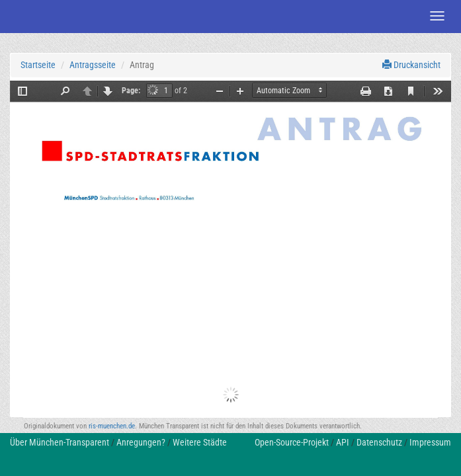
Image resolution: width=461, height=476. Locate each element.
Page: (131, 91)
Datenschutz (379, 442)
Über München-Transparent (60, 442)
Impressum (430, 442)
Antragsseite (93, 65)
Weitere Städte (200, 442)
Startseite (38, 65)
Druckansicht (411, 65)
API (343, 442)
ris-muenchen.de (112, 426)
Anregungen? (141, 442)
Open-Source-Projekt (292, 442)
